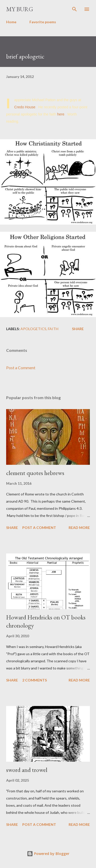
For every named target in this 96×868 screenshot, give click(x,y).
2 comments (35, 680)
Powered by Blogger (48, 854)
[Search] (74, 9)
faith (53, 329)
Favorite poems (43, 22)
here (61, 114)
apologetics (33, 329)
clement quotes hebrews (35, 473)
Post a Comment (21, 368)
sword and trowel (27, 770)
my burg (20, 9)
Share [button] (78, 329)
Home (11, 22)
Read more (79, 528)
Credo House (25, 107)
